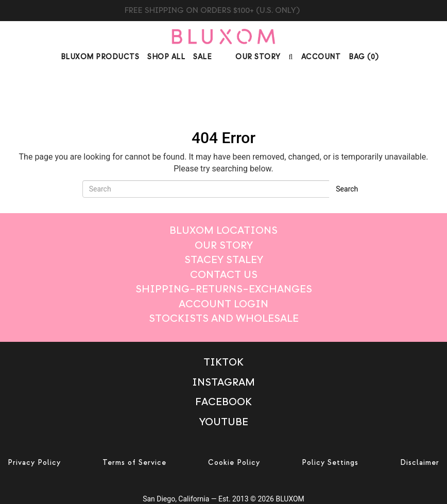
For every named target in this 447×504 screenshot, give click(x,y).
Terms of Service (134, 463)
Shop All (166, 57)
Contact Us (224, 275)
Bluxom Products (100, 57)
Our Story (258, 57)
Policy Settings (330, 463)
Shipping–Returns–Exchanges (224, 289)
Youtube (224, 422)
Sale (202, 57)
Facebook (223, 402)
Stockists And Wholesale (224, 318)
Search (347, 189)
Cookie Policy (234, 463)
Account (321, 57)
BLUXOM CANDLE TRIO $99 (224, 10)
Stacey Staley (224, 260)
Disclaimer (420, 463)
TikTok (223, 362)
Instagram (223, 382)
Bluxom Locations (223, 230)
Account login (223, 304)
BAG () (364, 57)
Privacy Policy (34, 463)
